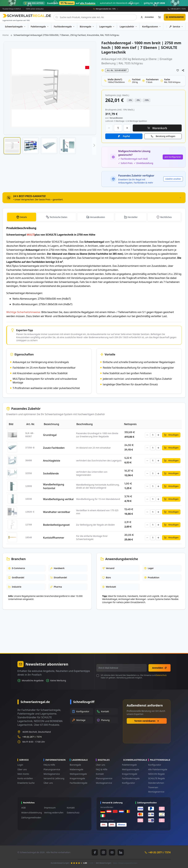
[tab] (94, 198)
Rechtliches (166, 217)
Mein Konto (23, 774)
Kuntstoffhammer (54, 538)
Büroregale (75, 765)
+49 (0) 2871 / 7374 (178, 9)
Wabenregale (76, 769)
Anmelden (160, 668)
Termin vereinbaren (147, 721)
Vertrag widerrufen (54, 813)
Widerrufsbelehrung (32, 813)
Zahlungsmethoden (31, 818)
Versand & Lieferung (54, 778)
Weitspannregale (78, 774)
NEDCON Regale (156, 774)
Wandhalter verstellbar (57, 512)
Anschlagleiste (52, 461)
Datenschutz (161, 675)
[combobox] (95, 17)
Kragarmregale (77, 778)
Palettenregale (129, 765)
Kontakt (100, 774)
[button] (12, 146)
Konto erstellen (25, 778)
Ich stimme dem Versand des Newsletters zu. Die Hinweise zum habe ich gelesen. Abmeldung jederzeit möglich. (134, 677)
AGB (23, 808)
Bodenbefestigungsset (56, 525)
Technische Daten (58, 217)
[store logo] (27, 16)
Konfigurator (128, 783)
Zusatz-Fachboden (54, 448)
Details (23, 217)
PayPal (126, 136)
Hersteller (133, 217)
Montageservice (52, 774)
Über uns (22, 769)
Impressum (50, 808)
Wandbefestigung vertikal (58, 499)
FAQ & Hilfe (49, 765)
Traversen (153, 787)
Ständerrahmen (156, 783)
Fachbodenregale (79, 783)
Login (20, 765)
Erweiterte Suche (26, 783)
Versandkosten (98, 217)
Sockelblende (51, 473)
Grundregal (50, 435)
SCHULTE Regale (157, 778)
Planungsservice (52, 769)
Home (6, 35)
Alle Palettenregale (158, 769)
